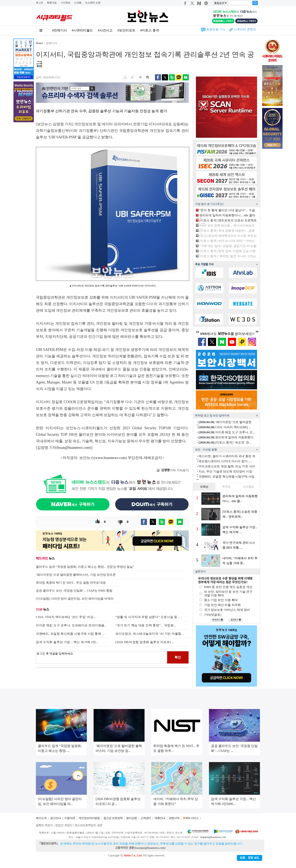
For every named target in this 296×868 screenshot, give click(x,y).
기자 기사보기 (173, 470)
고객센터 (146, 818)
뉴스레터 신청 (93, 3)
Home (39, 43)
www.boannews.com (110, 458)
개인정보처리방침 (89, 818)
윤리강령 (131, 818)
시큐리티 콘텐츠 (245, 29)
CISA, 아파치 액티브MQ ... (225, 427)
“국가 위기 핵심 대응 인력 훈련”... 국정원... (146, 625)
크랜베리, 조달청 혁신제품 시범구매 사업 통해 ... (70, 634)
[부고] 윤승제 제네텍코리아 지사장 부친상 (228, 236)
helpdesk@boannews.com (213, 837)
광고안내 (55, 818)
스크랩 (78, 3)
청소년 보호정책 (113, 818)
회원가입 (52, 3)
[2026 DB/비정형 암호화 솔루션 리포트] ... (145, 642)
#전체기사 (60, 30)
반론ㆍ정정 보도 (250, 858)
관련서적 (174, 818)
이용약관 (70, 818)
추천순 (226, 487)
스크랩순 (249, 487)
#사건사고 (105, 30)
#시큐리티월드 (82, 30)
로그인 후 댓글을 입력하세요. (102, 657)
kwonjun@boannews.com (150, 848)
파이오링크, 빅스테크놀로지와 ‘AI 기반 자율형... (150, 634)
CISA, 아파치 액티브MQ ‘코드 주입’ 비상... (66, 617)
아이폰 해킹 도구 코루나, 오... (227, 432)
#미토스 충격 (150, 30)
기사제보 (65, 3)
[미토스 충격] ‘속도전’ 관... (225, 442)
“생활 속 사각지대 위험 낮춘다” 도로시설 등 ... (148, 617)
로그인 (40, 3)
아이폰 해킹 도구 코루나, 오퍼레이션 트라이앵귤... (71, 625)
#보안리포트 (126, 30)
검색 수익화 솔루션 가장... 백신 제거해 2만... (67, 642)
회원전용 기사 (216, 29)
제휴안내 (160, 818)
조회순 (204, 487)
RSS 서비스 (192, 818)
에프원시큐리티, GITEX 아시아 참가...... (225, 461)
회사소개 (41, 818)
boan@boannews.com (74, 448)
